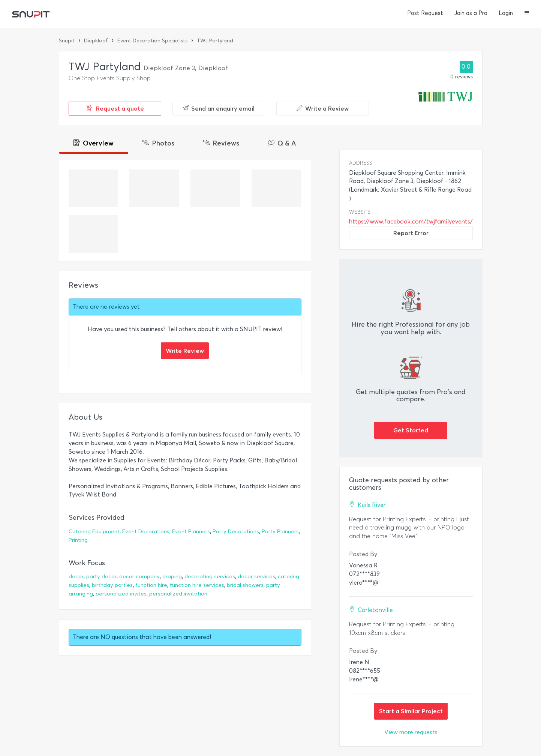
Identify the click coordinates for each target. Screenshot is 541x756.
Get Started (411, 430)
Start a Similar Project (411, 711)
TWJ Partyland (215, 41)
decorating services (210, 577)
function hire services (197, 585)
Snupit (67, 41)
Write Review (185, 351)
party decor (101, 577)
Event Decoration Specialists (152, 41)
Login (506, 13)
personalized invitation (178, 594)
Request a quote (115, 108)
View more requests (411, 732)
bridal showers (245, 585)
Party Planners (280, 532)
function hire (151, 585)
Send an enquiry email (219, 108)
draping (172, 577)
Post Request (425, 13)
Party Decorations (236, 532)
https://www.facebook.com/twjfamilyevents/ (411, 221)
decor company (139, 577)
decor (76, 577)
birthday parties (112, 585)
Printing (78, 540)
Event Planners (191, 532)
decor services (256, 577)
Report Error (411, 233)
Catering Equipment (94, 532)
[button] (527, 13)
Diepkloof (96, 41)
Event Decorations (146, 532)
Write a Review (323, 108)
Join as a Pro (471, 13)
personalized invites (121, 594)
